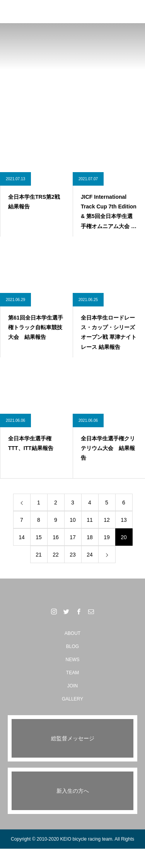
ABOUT (72, 633)
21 (39, 555)
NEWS (73, 660)
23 (73, 555)
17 (73, 537)
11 (90, 520)
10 (73, 520)
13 (124, 520)
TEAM (72, 673)
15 (39, 537)
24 (90, 555)
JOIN (72, 686)
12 (107, 520)
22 (56, 555)
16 (56, 537)
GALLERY (72, 699)
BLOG (72, 646)
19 (107, 537)
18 (90, 537)
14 (22, 537)
